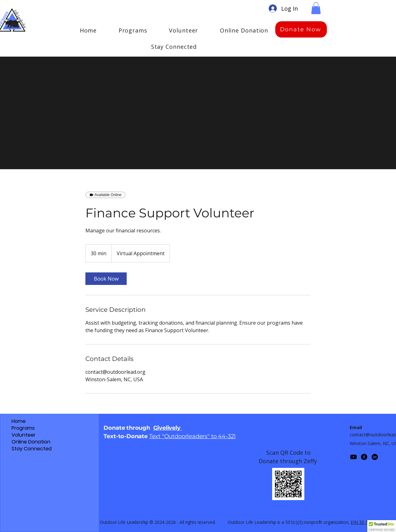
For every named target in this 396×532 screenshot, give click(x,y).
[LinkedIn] (375, 457)
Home (19, 421)
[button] (316, 8)
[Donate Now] (301, 29)
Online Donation (31, 442)
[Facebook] (364, 457)
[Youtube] (353, 457)
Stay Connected (32, 449)
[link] (106, 279)
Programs (23, 428)
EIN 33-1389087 (367, 522)
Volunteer (24, 435)
